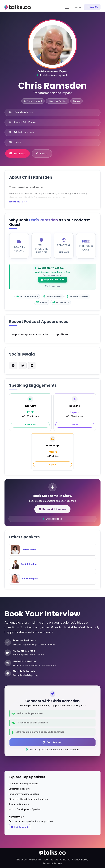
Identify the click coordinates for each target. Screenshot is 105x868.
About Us (21, 860)
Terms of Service (52, 863)
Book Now (30, 428)
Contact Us (51, 860)
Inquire (75, 428)
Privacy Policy (80, 860)
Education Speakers (19, 789)
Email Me (17, 153)
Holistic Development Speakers (25, 809)
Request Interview (53, 283)
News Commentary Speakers (24, 794)
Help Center (36, 860)
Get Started (52, 742)
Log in (77, 7)
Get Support (19, 827)
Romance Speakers (19, 804)
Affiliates (65, 860)
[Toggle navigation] (67, 7)
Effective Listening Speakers (23, 784)
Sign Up (92, 7)
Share (42, 153)
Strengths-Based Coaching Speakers (28, 799)
